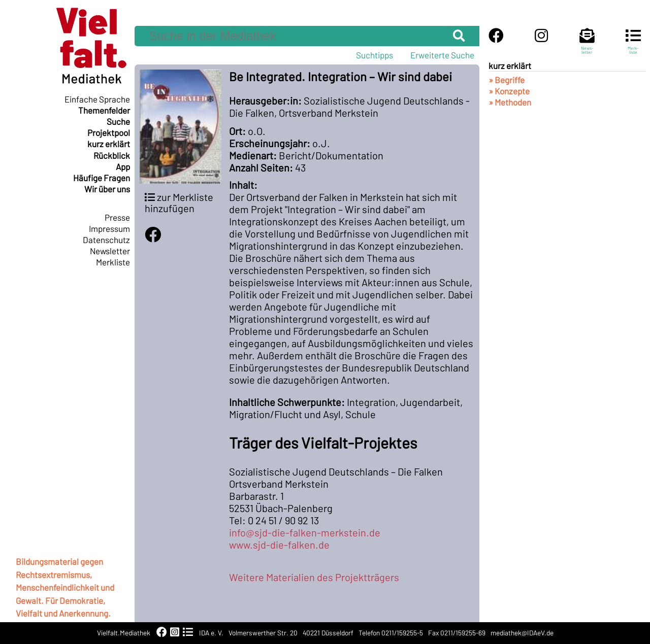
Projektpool (109, 132)
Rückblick (112, 155)
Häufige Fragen (102, 178)
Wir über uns (107, 189)
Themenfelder (104, 110)
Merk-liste (633, 46)
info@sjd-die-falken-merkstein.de (305, 532)
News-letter (587, 46)
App (123, 166)
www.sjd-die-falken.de (279, 545)
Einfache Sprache (97, 99)
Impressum (109, 228)
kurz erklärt (109, 144)
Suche (118, 121)
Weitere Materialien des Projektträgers (314, 577)
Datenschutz (106, 240)
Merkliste (113, 262)
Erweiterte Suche (442, 55)
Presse (117, 217)
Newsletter (110, 251)
